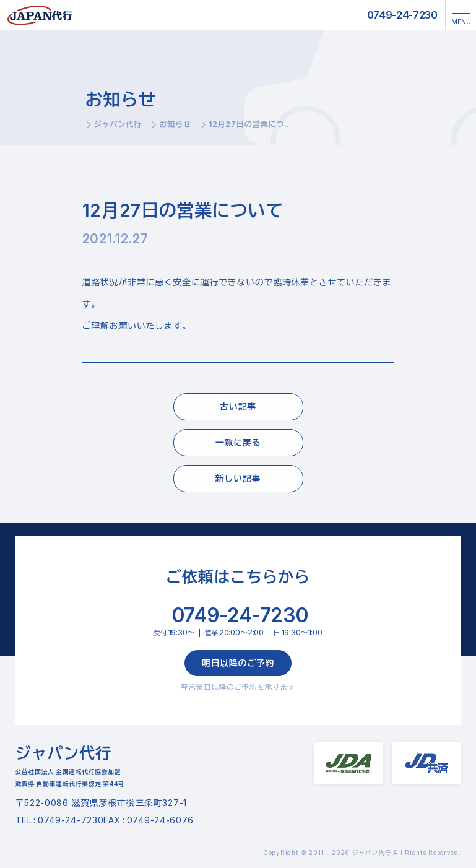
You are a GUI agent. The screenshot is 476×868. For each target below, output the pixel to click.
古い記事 (238, 406)
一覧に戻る (238, 442)
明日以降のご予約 (238, 663)
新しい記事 (238, 478)
